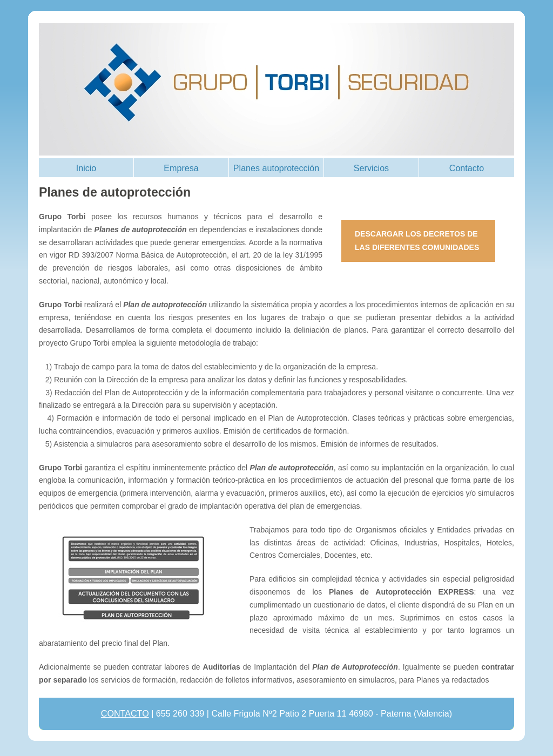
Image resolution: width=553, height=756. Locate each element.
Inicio (86, 168)
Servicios (371, 168)
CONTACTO (125, 713)
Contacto (467, 168)
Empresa (181, 168)
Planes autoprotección (276, 168)
